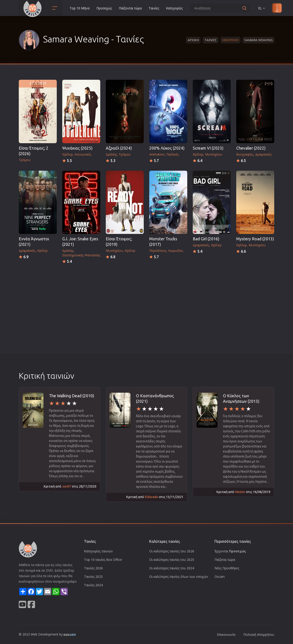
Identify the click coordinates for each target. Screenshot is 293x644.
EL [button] (262, 8)
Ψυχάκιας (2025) (77, 148)
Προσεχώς (104, 8)
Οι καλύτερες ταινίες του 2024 (172, 568)
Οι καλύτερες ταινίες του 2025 (172, 560)
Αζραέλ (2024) (119, 148)
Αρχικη (193, 40)
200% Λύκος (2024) (167, 148)
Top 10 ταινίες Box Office (103, 560)
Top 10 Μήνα (80, 8)
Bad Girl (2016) (206, 239)
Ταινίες (154, 8)
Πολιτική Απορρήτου (259, 634)
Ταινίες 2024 (93, 585)
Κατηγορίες (174, 8)
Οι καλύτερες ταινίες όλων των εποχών (179, 577)
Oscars (220, 577)
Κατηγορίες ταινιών (98, 551)
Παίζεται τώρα (225, 560)
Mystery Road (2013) (255, 239)
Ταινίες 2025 (93, 577)
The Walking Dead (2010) (72, 396)
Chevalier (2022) (251, 148)
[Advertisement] (146, 299)
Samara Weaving (258, 40)
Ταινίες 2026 (93, 568)
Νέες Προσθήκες (227, 568)
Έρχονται (230, 551)
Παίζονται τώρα (130, 8)
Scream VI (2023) (208, 148)
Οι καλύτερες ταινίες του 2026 (172, 551)
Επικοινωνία (226, 634)
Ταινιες (211, 40)
